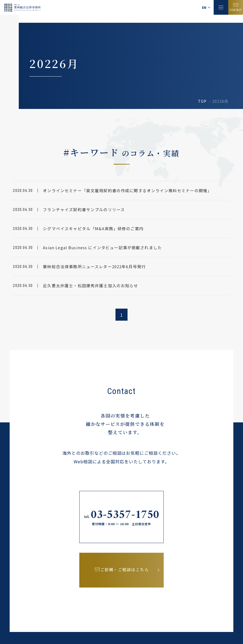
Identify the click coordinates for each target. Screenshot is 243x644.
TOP (202, 101)
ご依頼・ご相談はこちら (125, 571)
